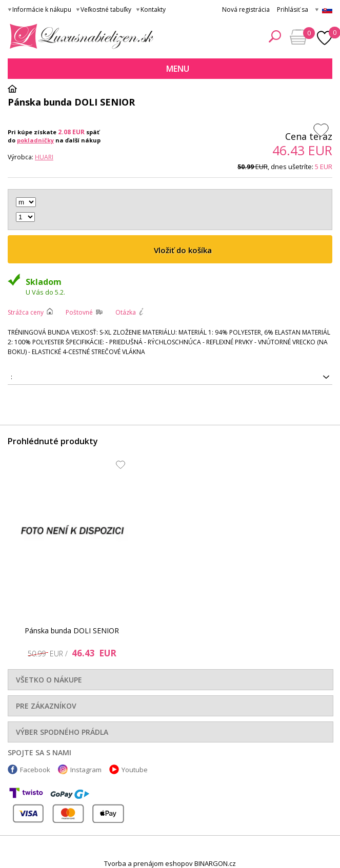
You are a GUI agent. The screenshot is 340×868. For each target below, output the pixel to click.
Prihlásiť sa (293, 9)
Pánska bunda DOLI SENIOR (72, 631)
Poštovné (79, 312)
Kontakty (153, 9)
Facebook (35, 770)
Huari (44, 157)
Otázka (126, 312)
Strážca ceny (26, 312)
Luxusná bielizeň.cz (80, 36)
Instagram (86, 770)
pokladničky (35, 140)
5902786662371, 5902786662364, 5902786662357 (170, 377)
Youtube (135, 770)
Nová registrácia (246, 9)
